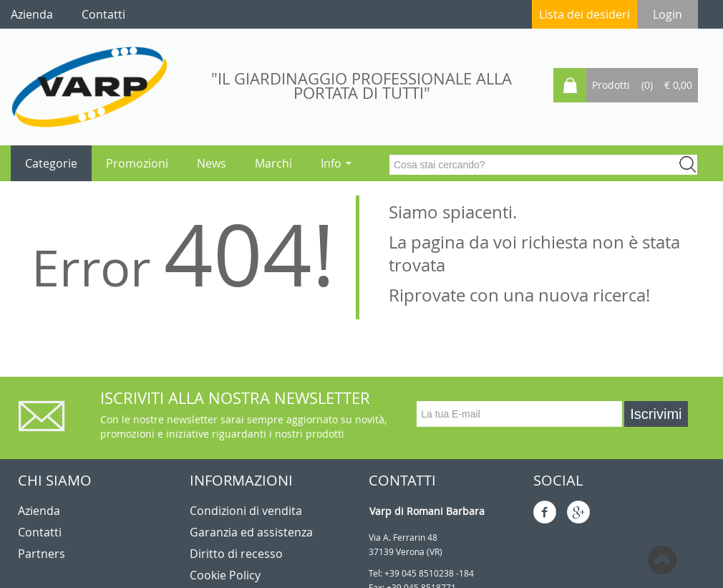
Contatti (40, 532)
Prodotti (611, 85)
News (212, 163)
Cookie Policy (225, 575)
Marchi (273, 163)
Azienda (39, 511)
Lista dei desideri (584, 14)
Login (668, 14)
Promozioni (137, 163)
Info (336, 163)
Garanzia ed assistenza (251, 532)
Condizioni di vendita (246, 511)
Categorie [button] (51, 163)
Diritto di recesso (236, 554)
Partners (42, 554)
